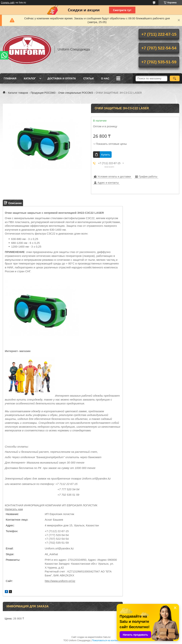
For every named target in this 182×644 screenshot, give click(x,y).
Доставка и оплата (62, 78)
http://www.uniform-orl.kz (60, 581)
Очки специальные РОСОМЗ (76, 93)
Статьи (88, 78)
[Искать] (175, 78)
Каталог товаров (18, 93)
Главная (10, 78)
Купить (106, 155)
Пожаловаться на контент (105, 640)
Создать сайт (8, 3)
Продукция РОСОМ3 (43, 93)
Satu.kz (107, 637)
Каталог (30, 78)
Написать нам (14, 509)
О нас (105, 78)
